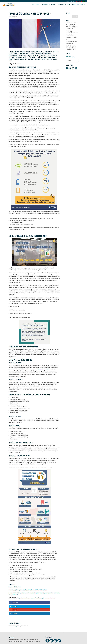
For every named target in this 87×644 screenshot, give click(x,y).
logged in (17, 615)
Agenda (53, 5)
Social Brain (34, 642)
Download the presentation (31, 638)
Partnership (45, 5)
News (16, 17)
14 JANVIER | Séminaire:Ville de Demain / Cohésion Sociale (72, 33)
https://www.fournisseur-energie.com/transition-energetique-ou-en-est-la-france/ (37, 598)
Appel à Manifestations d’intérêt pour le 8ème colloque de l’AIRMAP (71, 48)
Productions (61, 5)
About (37, 5)
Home (33, 5)
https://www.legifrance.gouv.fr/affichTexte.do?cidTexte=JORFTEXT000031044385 (28, 590)
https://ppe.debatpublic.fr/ (43, 369)
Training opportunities (73, 5)
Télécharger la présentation (46, 638)
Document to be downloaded (15, 638)
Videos (82, 5)
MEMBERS (68, 1)
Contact (72, 1)
